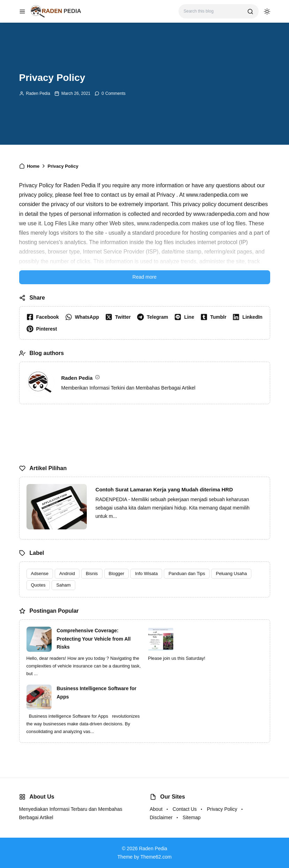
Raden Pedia (38, 93)
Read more (144, 277)
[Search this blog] (213, 11)
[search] (250, 12)
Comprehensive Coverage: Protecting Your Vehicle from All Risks (94, 639)
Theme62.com (156, 857)
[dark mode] (267, 12)
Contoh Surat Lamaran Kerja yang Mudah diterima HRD (164, 489)
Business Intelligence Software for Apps (97, 693)
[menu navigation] (22, 12)
